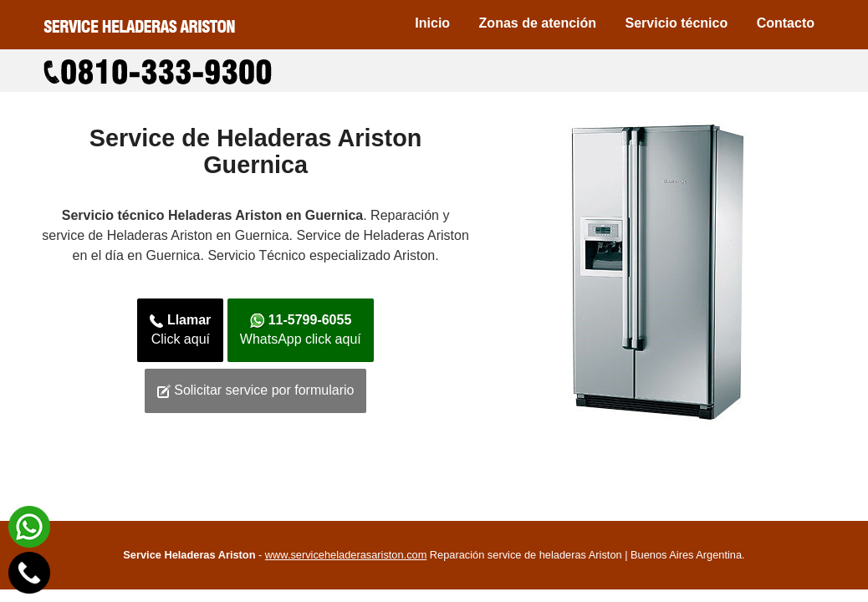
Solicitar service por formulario (256, 390)
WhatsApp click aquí (301, 329)
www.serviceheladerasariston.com (346, 555)
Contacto (786, 23)
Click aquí (180, 329)
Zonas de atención (538, 23)
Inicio (432, 23)
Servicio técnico (677, 23)
